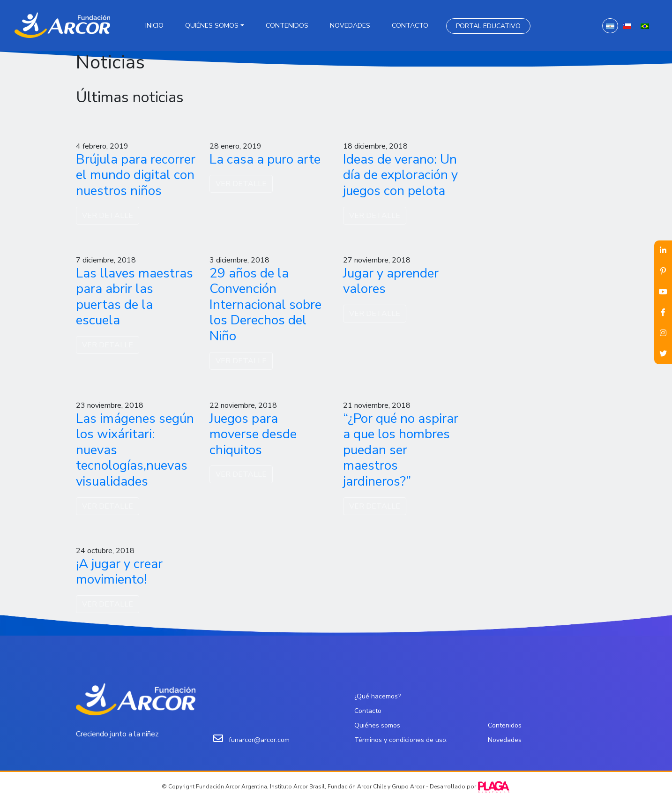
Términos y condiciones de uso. (401, 740)
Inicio (154, 26)
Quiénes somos (212, 26)
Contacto (410, 26)
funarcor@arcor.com (259, 740)
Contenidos (287, 26)
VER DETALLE (108, 216)
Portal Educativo (488, 26)
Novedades (350, 26)
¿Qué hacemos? (377, 696)
